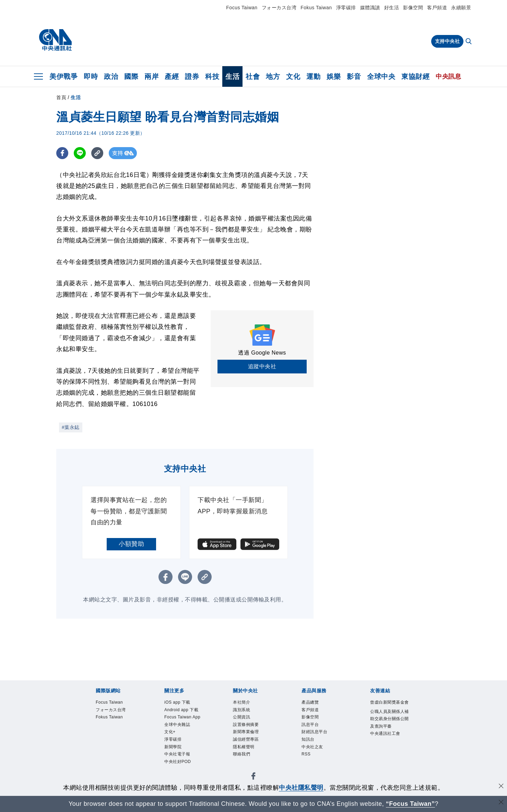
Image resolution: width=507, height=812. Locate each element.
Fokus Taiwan (316, 8)
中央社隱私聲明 (301, 788)
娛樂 (334, 76)
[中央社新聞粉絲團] (254, 777)
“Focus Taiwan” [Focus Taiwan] (410, 804)
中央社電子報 (177, 754)
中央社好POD (178, 762)
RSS (306, 754)
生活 (232, 76)
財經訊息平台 (314, 732)
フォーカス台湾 (279, 8)
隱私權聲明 (244, 747)
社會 (253, 76)
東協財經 (415, 76)
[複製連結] (97, 153)
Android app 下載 (181, 710)
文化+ (170, 732)
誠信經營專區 (246, 739)
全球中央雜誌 (177, 725)
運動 (313, 76)
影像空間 (413, 8)
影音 (354, 76)
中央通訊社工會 (385, 733)
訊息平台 (310, 725)
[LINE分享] (80, 153)
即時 (91, 76)
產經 (172, 76)
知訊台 (308, 739)
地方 (273, 76)
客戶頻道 (437, 8)
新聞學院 (173, 747)
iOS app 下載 (177, 702)
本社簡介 (241, 702)
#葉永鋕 (71, 427)
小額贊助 (131, 544)
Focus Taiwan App (182, 717)
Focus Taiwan (242, 8)
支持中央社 (447, 41)
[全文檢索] (469, 42)
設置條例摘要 (246, 725)
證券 (192, 76)
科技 (212, 76)
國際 (131, 76)
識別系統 (241, 710)
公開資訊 (241, 717)
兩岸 (151, 76)
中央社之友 (312, 747)
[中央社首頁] (55, 40)
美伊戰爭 (63, 76)
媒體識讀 (370, 8)
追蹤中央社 (262, 366)
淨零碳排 (346, 8)
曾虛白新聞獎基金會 (390, 702)
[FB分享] (62, 153)
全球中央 (381, 76)
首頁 (61, 97)
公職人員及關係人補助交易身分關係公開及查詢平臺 (390, 719)
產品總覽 (310, 702)
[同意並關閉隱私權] (501, 787)
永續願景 (461, 8)
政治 (111, 76)
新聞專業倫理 (246, 732)
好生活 (392, 8)
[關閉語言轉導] (501, 803)
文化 (293, 76)
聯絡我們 (241, 754)
